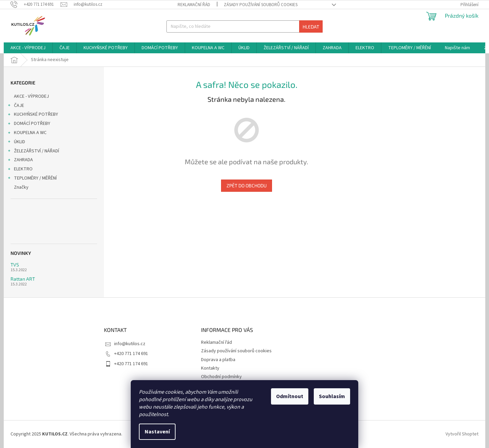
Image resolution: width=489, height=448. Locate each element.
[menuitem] (28, 48)
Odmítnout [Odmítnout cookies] (290, 396)
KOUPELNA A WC (27, 133)
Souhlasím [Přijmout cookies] (332, 396)
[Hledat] (244, 26)
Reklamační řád (194, 5)
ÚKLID (16, 143)
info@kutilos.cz (130, 344)
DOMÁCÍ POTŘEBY (29, 124)
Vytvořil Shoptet (462, 434)
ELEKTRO (20, 170)
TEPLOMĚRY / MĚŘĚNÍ (32, 179)
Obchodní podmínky (221, 377)
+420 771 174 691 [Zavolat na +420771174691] (131, 354)
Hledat (311, 27)
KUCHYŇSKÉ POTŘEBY (33, 115)
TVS (15, 265)
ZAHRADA (20, 161)
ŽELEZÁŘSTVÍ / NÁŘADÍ (33, 152)
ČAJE (16, 106)
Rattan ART (23, 279)
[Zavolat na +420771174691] (35, 4)
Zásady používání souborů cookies (261, 5)
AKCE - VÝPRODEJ (32, 96)
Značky (21, 187)
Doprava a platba (218, 360)
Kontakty (210, 368)
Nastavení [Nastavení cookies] (157, 432)
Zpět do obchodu (247, 185)
